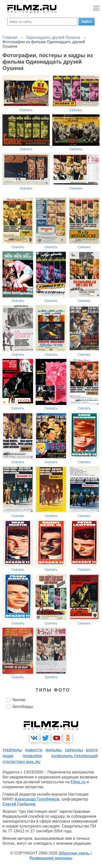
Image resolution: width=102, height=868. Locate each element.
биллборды (23, 707)
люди (8, 756)
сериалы (74, 750)
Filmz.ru (78, 782)
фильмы (54, 750)
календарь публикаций (75, 756)
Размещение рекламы (51, 858)
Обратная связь (74, 853)
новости (34, 750)
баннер (19, 700)
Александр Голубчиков (37, 799)
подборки (32, 756)
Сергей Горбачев (19, 804)
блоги (92, 750)
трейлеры (12, 750)
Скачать (26, 110)
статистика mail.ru (21, 762)
